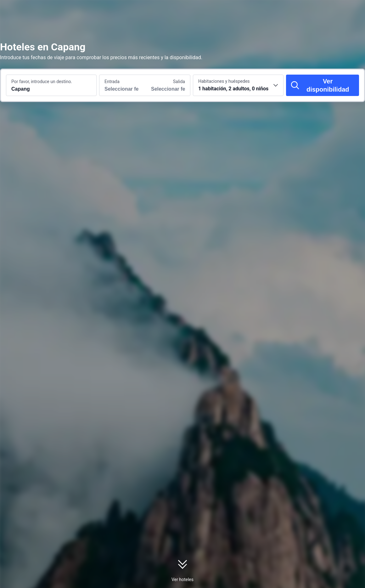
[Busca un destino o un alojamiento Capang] (51, 85)
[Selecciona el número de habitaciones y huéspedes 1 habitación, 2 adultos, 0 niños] (238, 85)
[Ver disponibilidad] (323, 85)
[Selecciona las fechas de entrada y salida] (122, 85)
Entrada (112, 82)
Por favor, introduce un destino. (42, 82)
